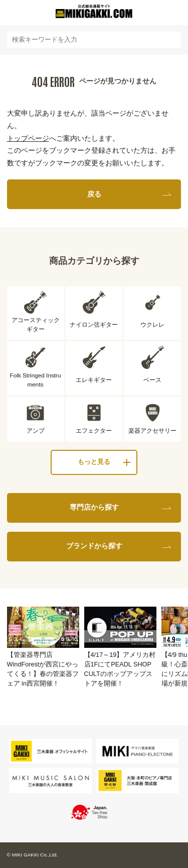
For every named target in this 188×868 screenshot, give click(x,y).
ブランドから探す (94, 546)
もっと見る (94, 462)
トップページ (28, 138)
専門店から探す (94, 507)
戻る (94, 194)
